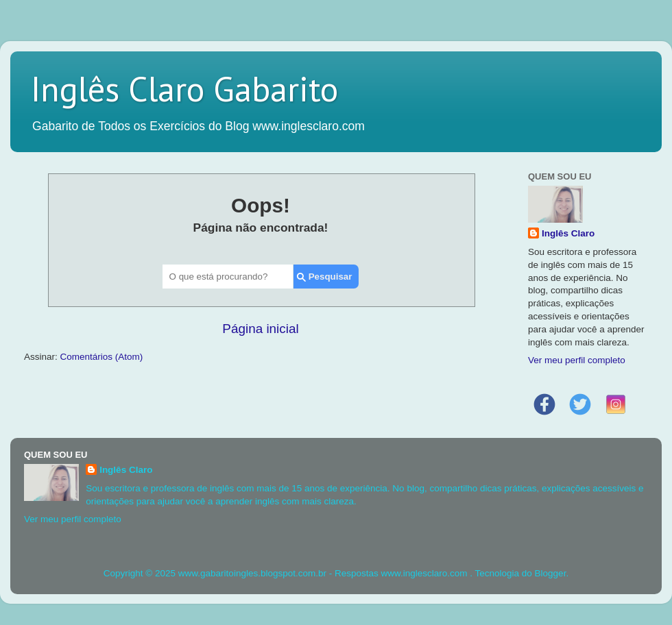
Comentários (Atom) (102, 357)
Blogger (551, 573)
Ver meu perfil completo (577, 360)
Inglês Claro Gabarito (184, 89)
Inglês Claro (568, 233)
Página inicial (260, 329)
